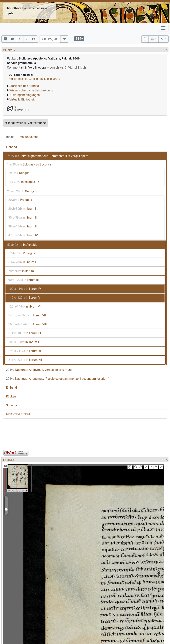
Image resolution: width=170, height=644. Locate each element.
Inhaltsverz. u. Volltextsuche (26, 123)
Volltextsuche (29, 137)
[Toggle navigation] (163, 28)
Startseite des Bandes (24, 86)
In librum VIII (27, 324)
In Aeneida (22, 245)
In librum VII (27, 315)
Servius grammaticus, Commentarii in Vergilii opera (47, 156)
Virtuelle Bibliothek (22, 99)
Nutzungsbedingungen (25, 95)
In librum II (22, 218)
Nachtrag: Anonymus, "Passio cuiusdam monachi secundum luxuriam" (58, 379)
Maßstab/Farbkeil (18, 414)
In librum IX (25, 333)
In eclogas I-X (24, 182)
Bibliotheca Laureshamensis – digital (26, 11)
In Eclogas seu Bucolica (29, 164)
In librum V (24, 298)
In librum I (22, 209)
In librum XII (25, 360)
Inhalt (10, 137)
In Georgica (22, 191)
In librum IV (23, 235)
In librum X (24, 342)
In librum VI (24, 307)
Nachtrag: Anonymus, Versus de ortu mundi (40, 370)
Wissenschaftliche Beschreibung (31, 90)
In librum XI (25, 351)
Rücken (11, 396)
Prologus (19, 173)
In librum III (23, 226)
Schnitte (12, 405)
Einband (11, 147)
